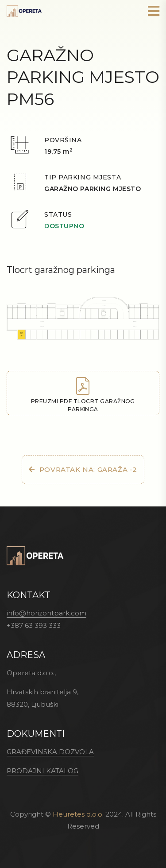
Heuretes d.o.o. (78, 814)
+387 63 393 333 (34, 625)
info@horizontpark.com (46, 613)
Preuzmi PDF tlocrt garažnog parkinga (83, 395)
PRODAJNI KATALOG (42, 771)
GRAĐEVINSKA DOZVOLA (50, 752)
